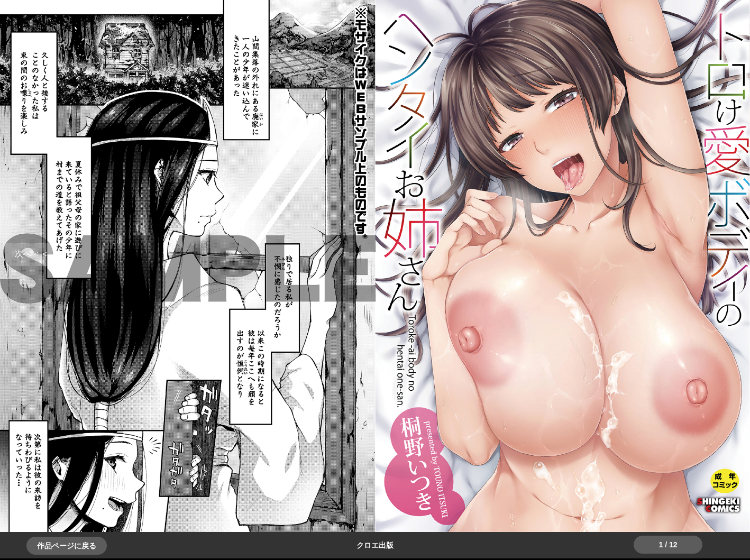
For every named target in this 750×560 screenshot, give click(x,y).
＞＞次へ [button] (32, 254)
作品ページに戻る (67, 546)
